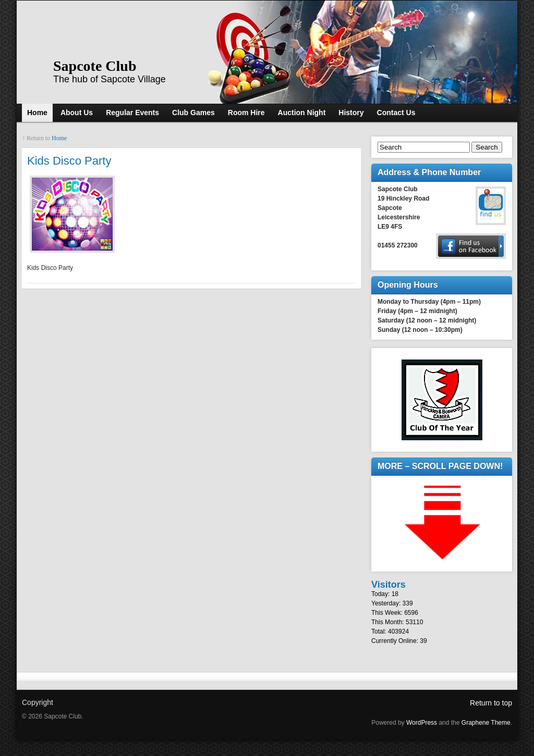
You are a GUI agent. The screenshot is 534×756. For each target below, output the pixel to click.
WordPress (422, 723)
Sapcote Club (95, 66)
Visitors (389, 585)
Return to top (491, 703)
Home (59, 138)
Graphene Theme (486, 723)
